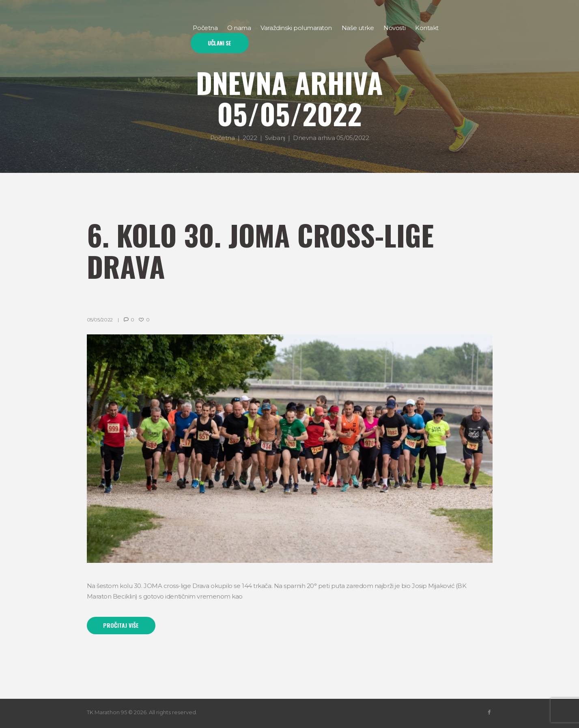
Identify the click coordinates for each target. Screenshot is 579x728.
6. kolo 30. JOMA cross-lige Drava (260, 250)
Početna (223, 138)
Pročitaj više (121, 625)
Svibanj (275, 138)
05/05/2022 (100, 320)
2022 (250, 138)
